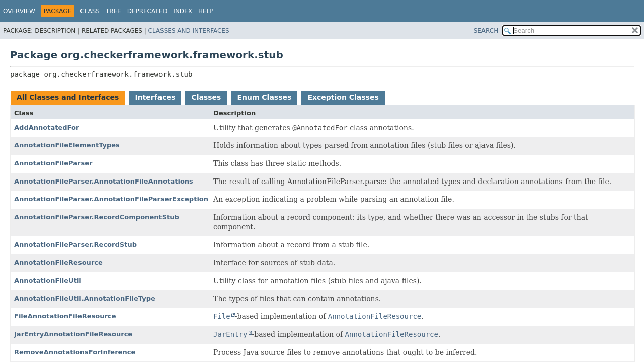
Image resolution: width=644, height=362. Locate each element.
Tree (113, 11)
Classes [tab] (206, 97)
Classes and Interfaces (189, 31)
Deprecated (147, 11)
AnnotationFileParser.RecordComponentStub (97, 217)
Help (206, 11)
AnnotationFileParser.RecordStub (75, 245)
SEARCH (486, 31)
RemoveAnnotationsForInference (75, 352)
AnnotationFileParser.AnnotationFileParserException (111, 199)
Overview (19, 11)
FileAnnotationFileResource (65, 316)
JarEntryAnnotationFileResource (73, 334)
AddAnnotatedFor (47, 127)
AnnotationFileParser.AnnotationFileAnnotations (104, 181)
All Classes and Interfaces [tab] (68, 97)
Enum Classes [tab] (264, 97)
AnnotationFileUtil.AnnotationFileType (85, 298)
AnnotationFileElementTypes (67, 145)
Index (183, 11)
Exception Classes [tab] (343, 97)
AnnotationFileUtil (48, 280)
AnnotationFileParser (53, 163)
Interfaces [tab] (155, 97)
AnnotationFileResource (58, 263)
